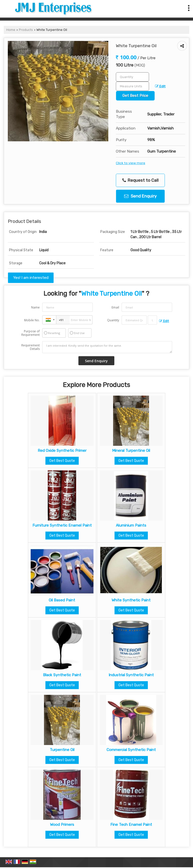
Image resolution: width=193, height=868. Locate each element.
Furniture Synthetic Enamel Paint (62, 525)
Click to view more (131, 163)
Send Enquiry (140, 196)
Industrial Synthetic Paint (131, 675)
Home (11, 30)
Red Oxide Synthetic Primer (62, 451)
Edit (160, 86)
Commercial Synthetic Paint (131, 750)
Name (35, 307)
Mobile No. (32, 320)
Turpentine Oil (62, 750)
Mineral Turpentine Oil (131, 451)
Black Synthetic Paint (62, 675)
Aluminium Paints (131, 525)
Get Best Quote (62, 461)
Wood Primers (62, 825)
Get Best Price (135, 96)
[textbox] (132, 86)
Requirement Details (31, 347)
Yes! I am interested (31, 278)
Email (115, 307)
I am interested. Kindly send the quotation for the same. (107, 347)
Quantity (113, 320)
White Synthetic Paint (131, 600)
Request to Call (140, 180)
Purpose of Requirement (31, 333)
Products (26, 30)
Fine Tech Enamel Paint (131, 825)
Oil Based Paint (62, 600)
